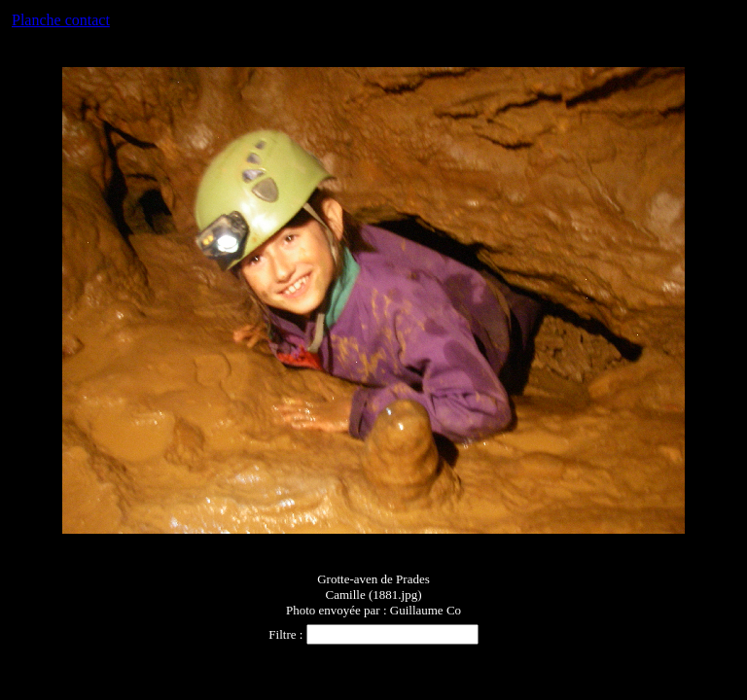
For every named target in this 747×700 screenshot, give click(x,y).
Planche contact (61, 20)
